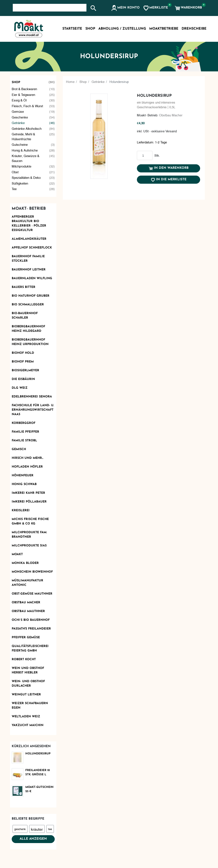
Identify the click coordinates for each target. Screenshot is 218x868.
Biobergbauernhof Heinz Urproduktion (30, 342)
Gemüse (33, 111)
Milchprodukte (33, 166)
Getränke (33, 123)
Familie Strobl (24, 441)
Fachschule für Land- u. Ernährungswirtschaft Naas (33, 410)
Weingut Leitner (26, 695)
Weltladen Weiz (26, 717)
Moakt (17, 554)
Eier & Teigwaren (33, 95)
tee (50, 829)
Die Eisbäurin (23, 379)
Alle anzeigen (33, 839)
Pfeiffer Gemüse (26, 638)
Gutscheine (33, 144)
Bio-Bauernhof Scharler (25, 316)
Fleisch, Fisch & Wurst (33, 106)
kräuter (37, 829)
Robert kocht (24, 659)
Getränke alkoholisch (33, 128)
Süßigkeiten (33, 183)
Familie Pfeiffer (25, 432)
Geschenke (33, 117)
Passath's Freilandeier (31, 629)
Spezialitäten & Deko (33, 177)
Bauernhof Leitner (29, 270)
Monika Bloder (25, 563)
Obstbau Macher (26, 603)
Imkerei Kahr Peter (28, 493)
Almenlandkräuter (29, 239)
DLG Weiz (20, 388)
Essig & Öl (33, 100)
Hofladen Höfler (27, 467)
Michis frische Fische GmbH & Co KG (30, 521)
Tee (33, 189)
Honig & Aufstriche (33, 150)
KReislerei (21, 511)
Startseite (72, 29)
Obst (33, 172)
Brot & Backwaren (33, 89)
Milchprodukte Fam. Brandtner (29, 535)
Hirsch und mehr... (27, 458)
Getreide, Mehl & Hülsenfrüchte (33, 136)
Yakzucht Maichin (28, 725)
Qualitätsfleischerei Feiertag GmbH (30, 648)
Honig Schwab (24, 484)
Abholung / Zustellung (122, 29)
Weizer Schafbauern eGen (30, 706)
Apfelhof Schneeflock (32, 248)
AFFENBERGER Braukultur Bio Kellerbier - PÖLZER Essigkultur (29, 224)
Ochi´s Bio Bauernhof (31, 620)
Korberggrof (24, 423)
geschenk (20, 829)
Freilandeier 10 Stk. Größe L (38, 772)
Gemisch (19, 449)
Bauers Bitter (24, 287)
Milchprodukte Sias (29, 546)
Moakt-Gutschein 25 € (39, 789)
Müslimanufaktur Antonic (27, 583)
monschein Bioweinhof (32, 572)
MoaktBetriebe (164, 29)
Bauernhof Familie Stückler (28, 259)
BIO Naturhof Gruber (31, 296)
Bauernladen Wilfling (32, 278)
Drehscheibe (194, 29)
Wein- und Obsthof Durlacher (28, 684)
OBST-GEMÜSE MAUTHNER (32, 594)
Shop (33, 82)
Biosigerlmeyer (25, 370)
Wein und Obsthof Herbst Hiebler (28, 670)
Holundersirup (38, 754)
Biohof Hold (23, 353)
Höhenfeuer (23, 476)
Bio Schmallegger (28, 305)
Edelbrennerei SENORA (32, 397)
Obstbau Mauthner (28, 611)
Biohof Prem (23, 362)
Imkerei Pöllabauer (29, 502)
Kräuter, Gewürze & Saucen (33, 158)
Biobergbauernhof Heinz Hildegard (28, 329)
